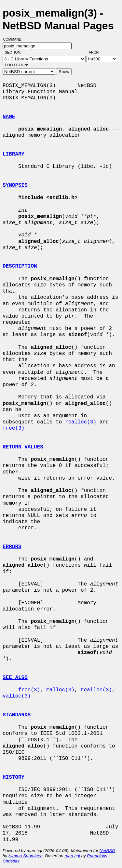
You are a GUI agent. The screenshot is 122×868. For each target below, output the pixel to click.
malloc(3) (60, 690)
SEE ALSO (15, 678)
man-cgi (72, 856)
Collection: (16, 65)
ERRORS (12, 547)
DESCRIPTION (20, 266)
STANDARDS (17, 715)
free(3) (14, 428)
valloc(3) (17, 696)
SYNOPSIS (15, 185)
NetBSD (107, 851)
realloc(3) (81, 422)
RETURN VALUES (23, 447)
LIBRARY (14, 154)
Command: (15, 39)
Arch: (97, 52)
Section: (14, 52)
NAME (9, 117)
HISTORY (14, 777)
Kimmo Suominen (26, 856)
